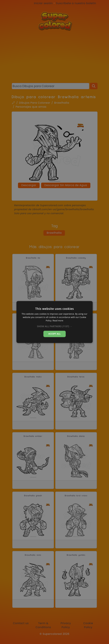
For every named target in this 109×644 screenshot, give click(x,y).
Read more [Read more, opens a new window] (58, 321)
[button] (54, 326)
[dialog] (54, 322)
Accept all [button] (55, 334)
